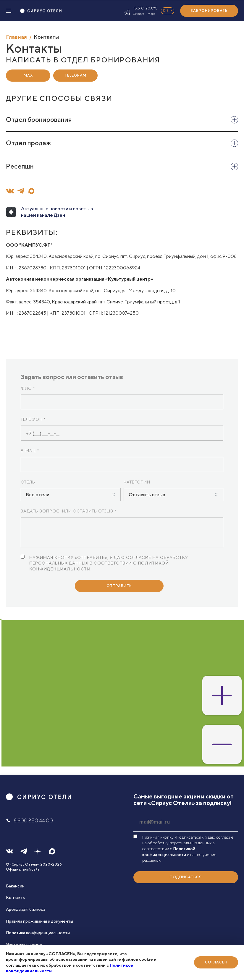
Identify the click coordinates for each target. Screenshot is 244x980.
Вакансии (15, 886)
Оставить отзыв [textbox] (147, 494)
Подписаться (186, 877)
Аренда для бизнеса (26, 909)
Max (28, 75)
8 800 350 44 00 (29, 820)
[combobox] (71, 494)
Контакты (16, 897)
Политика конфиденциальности (38, 933)
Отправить (119, 586)
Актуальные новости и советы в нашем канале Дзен (57, 212)
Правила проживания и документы (39, 921)
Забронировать (209, 10)
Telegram (75, 75)
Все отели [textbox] (38, 494)
